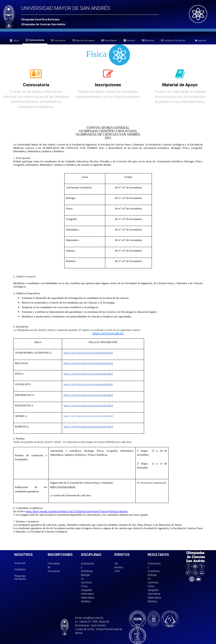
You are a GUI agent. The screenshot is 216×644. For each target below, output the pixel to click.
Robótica (86, 601)
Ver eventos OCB (119, 567)
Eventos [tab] (129, 40)
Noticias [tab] (148, 40)
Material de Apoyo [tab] (84, 40)
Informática (87, 594)
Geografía (86, 590)
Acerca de (20, 563)
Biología (85, 575)
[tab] (36, 76)
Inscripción (58, 40)
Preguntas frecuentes (20, 577)
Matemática (88, 598)
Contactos (20, 569)
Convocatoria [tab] (35, 40)
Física (84, 586)
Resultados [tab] (109, 40)
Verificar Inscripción (173, 40)
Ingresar (201, 40)
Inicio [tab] (14, 40)
